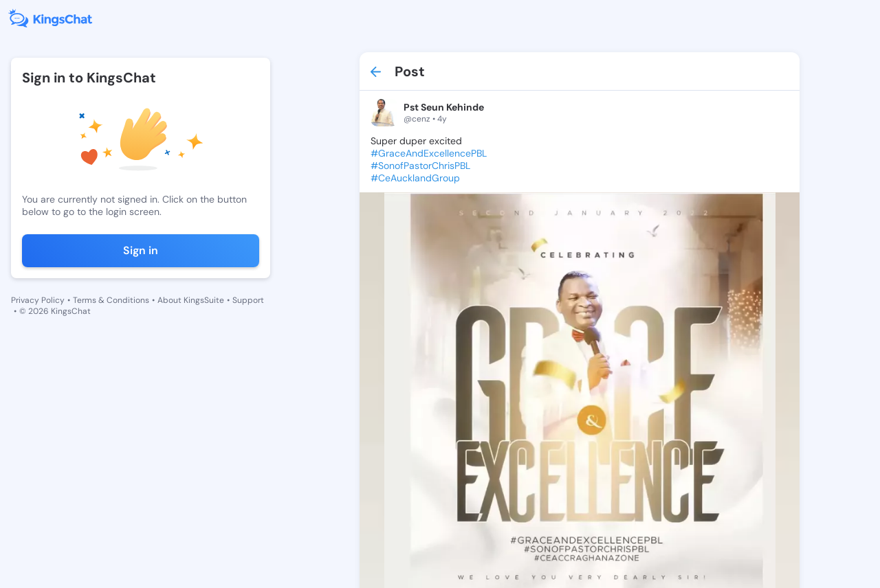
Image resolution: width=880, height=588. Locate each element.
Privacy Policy (38, 300)
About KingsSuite (191, 300)
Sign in (141, 250)
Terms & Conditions (111, 300)
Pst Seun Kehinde (444, 107)
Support (248, 300)
